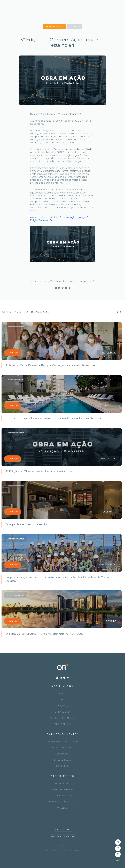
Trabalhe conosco (63, 790)
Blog (63, 700)
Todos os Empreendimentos (63, 742)
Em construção (63, 760)
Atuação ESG (63, 706)
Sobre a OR (63, 694)
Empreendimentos (54, 27)
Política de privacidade (63, 718)
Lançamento (63, 754)
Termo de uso (63, 724)
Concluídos (63, 766)
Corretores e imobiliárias (63, 802)
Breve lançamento (63, 748)
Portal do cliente (63, 796)
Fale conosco (63, 783)
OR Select (63, 808)
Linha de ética (63, 712)
